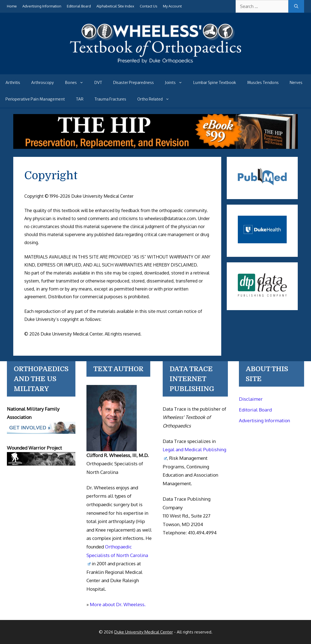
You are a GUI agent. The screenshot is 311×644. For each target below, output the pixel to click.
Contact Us (149, 6)
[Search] (296, 6)
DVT (98, 83)
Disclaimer (251, 399)
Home (12, 6)
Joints (176, 83)
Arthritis (13, 83)
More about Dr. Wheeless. (118, 604)
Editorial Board (79, 6)
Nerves (296, 83)
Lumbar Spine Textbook (215, 83)
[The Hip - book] (156, 147)
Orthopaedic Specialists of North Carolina (117, 555)
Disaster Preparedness (134, 83)
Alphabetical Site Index (115, 6)
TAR (80, 99)
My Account (172, 6)
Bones (77, 83)
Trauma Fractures (110, 99)
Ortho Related (156, 99)
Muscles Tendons (263, 83)
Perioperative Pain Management (35, 99)
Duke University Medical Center (144, 632)
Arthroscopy (43, 83)
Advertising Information (42, 6)
